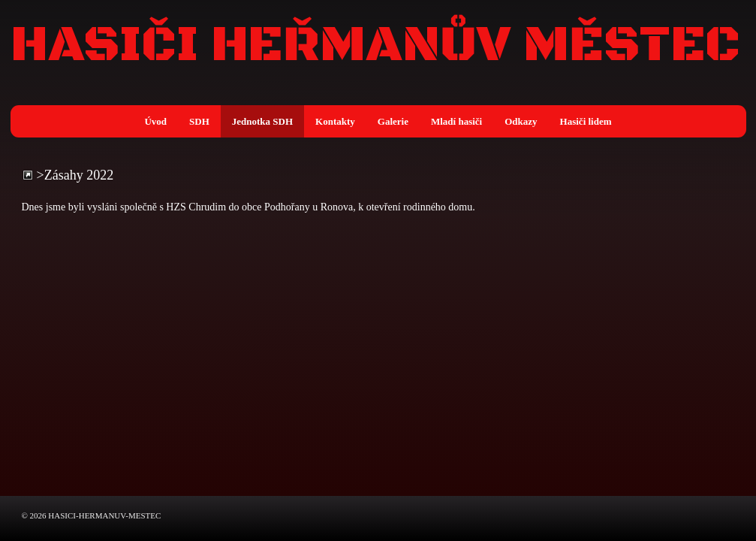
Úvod (155, 121)
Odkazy (521, 121)
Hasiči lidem (586, 121)
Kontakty (335, 121)
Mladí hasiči (456, 121)
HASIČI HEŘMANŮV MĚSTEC (375, 46)
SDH (199, 121)
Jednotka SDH (262, 121)
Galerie (393, 121)
